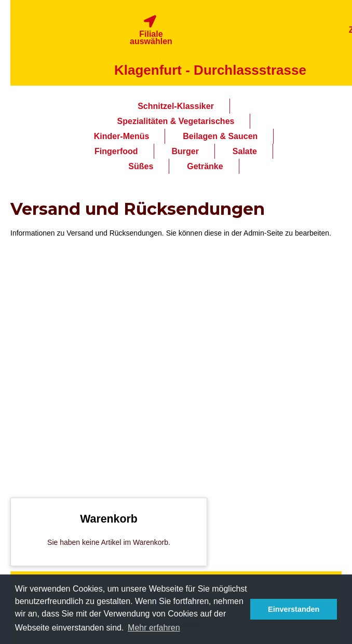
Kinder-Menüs (122, 136)
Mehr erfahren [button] (154, 628)
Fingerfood (116, 151)
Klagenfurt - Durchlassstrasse (210, 70)
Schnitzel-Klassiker (176, 106)
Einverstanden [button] (294, 609)
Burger (185, 151)
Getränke (205, 166)
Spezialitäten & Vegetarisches (176, 121)
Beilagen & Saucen (220, 136)
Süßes (141, 166)
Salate (245, 151)
